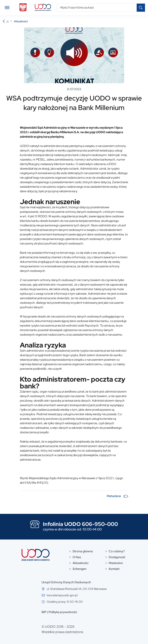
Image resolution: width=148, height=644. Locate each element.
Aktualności (21, 21)
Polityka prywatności (63, 612)
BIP (44, 612)
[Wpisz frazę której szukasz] (97, 8)
